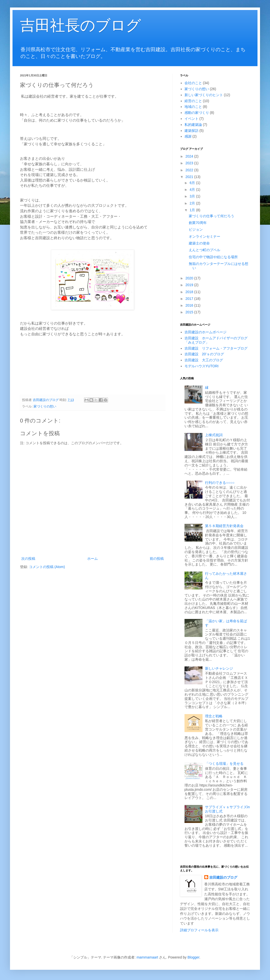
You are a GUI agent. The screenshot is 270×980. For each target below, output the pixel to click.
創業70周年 (198, 223)
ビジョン (196, 229)
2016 (190, 305)
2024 (190, 156)
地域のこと (193, 107)
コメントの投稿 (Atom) (47, 567)
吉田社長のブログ (80, 25)
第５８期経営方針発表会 (224, 526)
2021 (190, 177)
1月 (193, 210)
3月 (193, 196)
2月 (193, 203)
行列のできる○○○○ (220, 483)
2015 (190, 312)
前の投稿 (157, 559)
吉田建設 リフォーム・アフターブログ (216, 348)
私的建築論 (193, 125)
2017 (190, 299)
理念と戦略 (214, 716)
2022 (190, 170)
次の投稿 (28, 559)
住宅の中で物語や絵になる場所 (213, 257)
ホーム (92, 559)
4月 (193, 190)
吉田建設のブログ (223, 877)
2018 (190, 292)
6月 (193, 183)
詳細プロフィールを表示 (199, 930)
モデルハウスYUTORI (202, 366)
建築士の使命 (199, 243)
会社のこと (193, 83)
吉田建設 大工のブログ (204, 360)
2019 (190, 285)
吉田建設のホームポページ (205, 332)
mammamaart (147, 957)
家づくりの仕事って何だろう (211, 216)
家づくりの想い (45, 406)
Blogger (193, 957)
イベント (191, 119)
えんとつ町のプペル (204, 250)
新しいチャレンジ (219, 668)
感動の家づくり (197, 113)
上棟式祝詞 (214, 435)
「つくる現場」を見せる (224, 764)
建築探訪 (191, 131)
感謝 (188, 136)
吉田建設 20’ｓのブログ (204, 354)
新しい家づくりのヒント (204, 95)
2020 (190, 278)
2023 (190, 163)
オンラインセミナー (204, 236)
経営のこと (193, 101)
